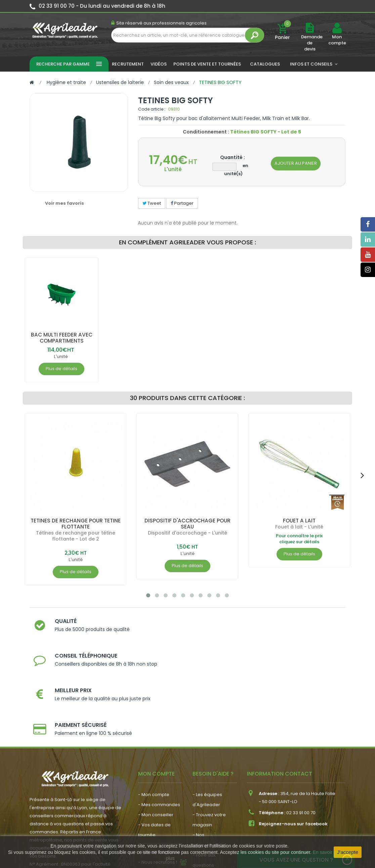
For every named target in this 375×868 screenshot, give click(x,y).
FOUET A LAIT (299, 521)
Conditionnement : (206, 132)
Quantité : (233, 157)
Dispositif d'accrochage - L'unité (187, 533)
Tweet (152, 203)
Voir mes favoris (65, 203)
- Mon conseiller (156, 736)
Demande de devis (312, 43)
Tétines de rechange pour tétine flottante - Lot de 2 (76, 536)
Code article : (152, 109)
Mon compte (337, 40)
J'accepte (348, 852)
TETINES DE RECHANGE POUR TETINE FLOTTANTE (75, 524)
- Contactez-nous (212, 797)
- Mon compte (154, 716)
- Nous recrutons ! (158, 784)
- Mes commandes (159, 726)
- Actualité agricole (159, 774)
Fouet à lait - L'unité (299, 527)
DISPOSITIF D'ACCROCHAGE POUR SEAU (187, 524)
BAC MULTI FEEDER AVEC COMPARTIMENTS (61, 338)
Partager (182, 203)
